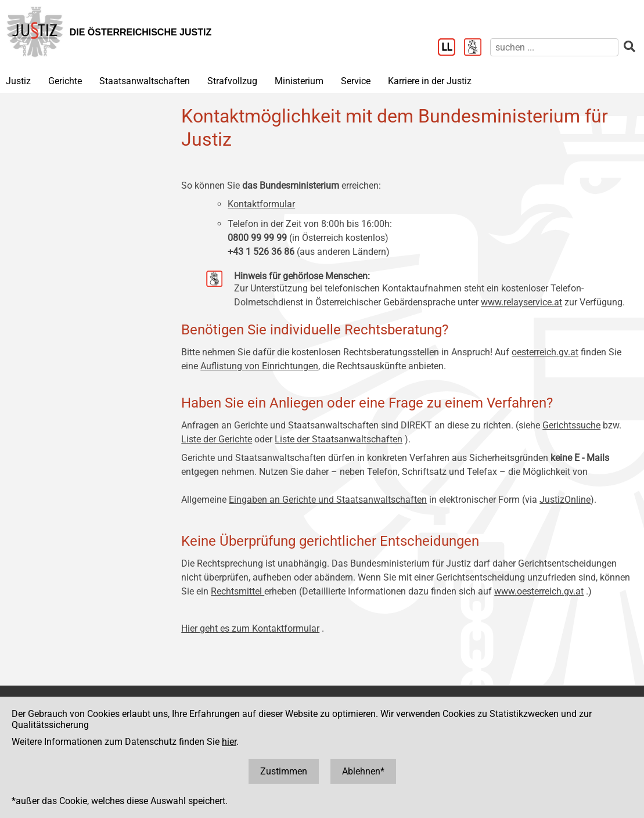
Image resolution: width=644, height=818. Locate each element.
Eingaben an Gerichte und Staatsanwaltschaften (328, 500)
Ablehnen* (363, 771)
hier (229, 742)
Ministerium (299, 81)
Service (356, 81)
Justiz (18, 81)
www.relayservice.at (521, 302)
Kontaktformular (261, 204)
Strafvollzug (232, 81)
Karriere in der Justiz (430, 81)
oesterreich (534, 352)
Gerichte (65, 81)
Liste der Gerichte (217, 439)
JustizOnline (565, 500)
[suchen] (554, 47)
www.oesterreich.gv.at (539, 591)
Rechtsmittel (238, 591)
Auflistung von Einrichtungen (259, 366)
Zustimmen (284, 771)
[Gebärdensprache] (477, 48)
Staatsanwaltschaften (145, 81)
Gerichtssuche (571, 425)
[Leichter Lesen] (451, 48)
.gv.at (567, 352)
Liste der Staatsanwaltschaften (339, 439)
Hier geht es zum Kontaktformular (250, 628)
